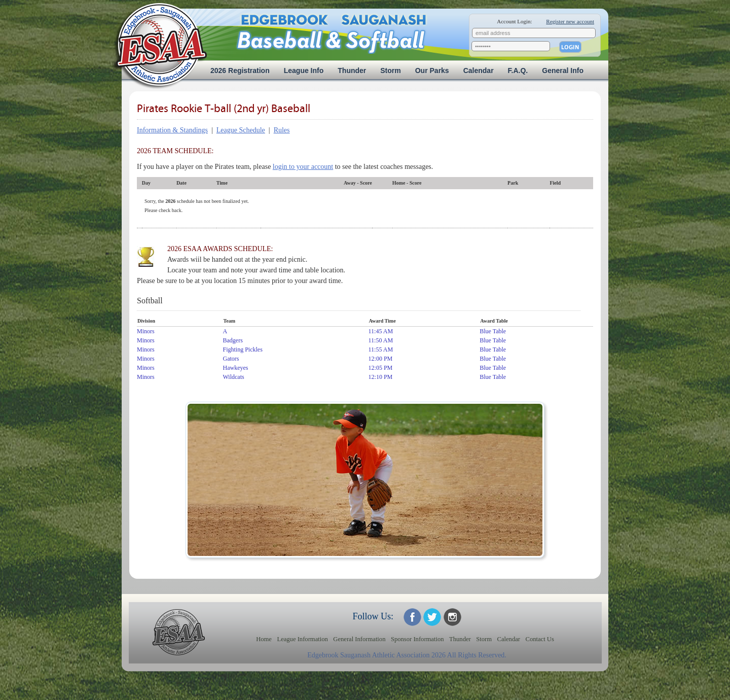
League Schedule (241, 130)
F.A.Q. (518, 71)
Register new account (570, 21)
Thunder (352, 71)
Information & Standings (172, 130)
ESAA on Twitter (432, 617)
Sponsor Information (417, 639)
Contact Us (540, 639)
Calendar (479, 71)
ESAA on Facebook (412, 617)
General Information (359, 639)
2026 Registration (240, 71)
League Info (304, 71)
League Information (302, 639)
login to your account (303, 167)
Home (264, 639)
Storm (390, 71)
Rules (282, 130)
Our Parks (432, 71)
